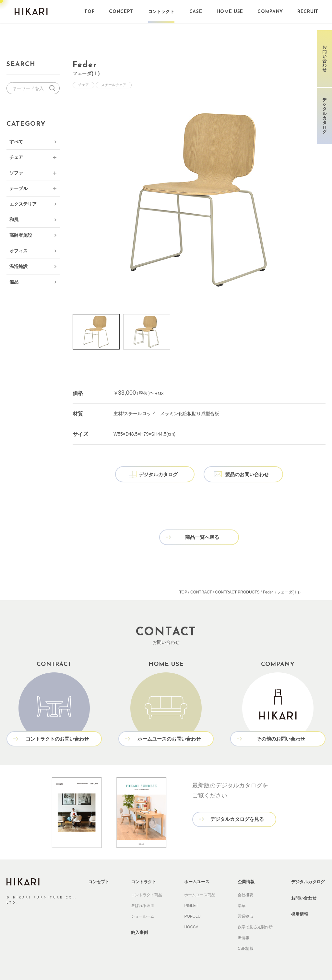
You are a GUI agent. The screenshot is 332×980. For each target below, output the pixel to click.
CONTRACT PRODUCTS (237, 591)
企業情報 (246, 880)
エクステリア (23, 204)
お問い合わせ (304, 897)
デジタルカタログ (308, 880)
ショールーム (143, 915)
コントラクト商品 (147, 894)
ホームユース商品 (200, 894)
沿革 (242, 904)
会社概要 (245, 894)
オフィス (18, 251)
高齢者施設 (21, 235)
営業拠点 (245, 915)
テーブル (18, 188)
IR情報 (243, 936)
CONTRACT (201, 591)
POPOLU (192, 915)
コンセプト (99, 880)
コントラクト (144, 880)
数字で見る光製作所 (255, 926)
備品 (14, 282)
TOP (183, 591)
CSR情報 (246, 947)
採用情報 (300, 913)
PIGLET (191, 904)
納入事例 (139, 931)
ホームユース (197, 880)
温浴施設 (18, 266)
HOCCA (191, 926)
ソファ (16, 173)
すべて (16, 142)
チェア (16, 157)
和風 (14, 220)
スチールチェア (114, 85)
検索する (54, 88)
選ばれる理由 (143, 904)
